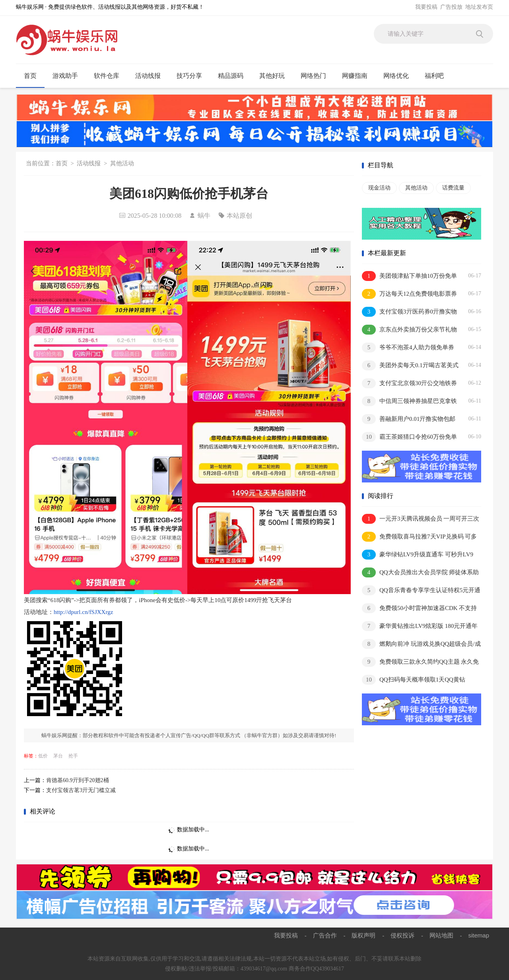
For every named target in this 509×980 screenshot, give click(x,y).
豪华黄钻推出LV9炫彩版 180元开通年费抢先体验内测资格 (420, 627)
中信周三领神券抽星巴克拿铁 (409, 401)
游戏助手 (69, 76)
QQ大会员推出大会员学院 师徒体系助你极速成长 (420, 573)
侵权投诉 (402, 935)
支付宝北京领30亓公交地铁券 (409, 383)
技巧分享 (193, 76)
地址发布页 (479, 7)
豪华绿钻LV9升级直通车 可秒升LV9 (418, 555)
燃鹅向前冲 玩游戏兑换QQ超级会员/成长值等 (421, 644)
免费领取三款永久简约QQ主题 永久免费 (420, 662)
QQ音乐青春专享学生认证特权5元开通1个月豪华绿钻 (421, 591)
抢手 (73, 756)
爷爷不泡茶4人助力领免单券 (408, 348)
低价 (43, 756)
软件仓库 (110, 76)
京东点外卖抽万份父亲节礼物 (409, 330)
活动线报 (151, 76)
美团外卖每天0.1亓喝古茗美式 (410, 365)
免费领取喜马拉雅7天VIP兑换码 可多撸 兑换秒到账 (419, 537)
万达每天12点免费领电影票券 (409, 294)
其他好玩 (275, 76)
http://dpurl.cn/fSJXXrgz (83, 612)
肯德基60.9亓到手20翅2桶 (78, 780)
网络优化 (399, 76)
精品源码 (234, 76)
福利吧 (438, 76)
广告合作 (325, 935)
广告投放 (451, 7)
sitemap (479, 935)
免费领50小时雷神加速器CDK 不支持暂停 (419, 609)
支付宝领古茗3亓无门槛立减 (81, 790)
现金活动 (379, 188)
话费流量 (453, 188)
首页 (30, 76)
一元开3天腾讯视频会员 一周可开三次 (421, 519)
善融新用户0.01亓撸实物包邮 (409, 419)
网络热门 (317, 76)
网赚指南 (358, 76)
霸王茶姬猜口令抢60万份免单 (409, 437)
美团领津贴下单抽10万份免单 (409, 276)
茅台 (58, 756)
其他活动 (122, 163)
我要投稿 (426, 7)
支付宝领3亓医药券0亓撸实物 (409, 312)
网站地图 (441, 935)
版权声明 (363, 935)
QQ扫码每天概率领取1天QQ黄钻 (414, 680)
